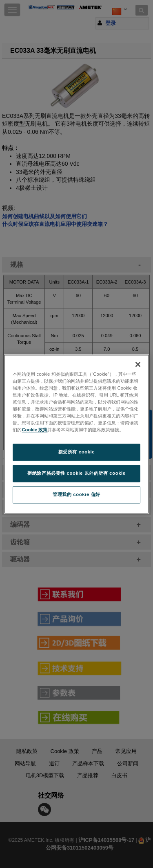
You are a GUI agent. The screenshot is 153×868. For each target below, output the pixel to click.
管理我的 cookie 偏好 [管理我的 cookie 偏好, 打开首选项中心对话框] (76, 494)
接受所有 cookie (76, 452)
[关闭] (138, 364)
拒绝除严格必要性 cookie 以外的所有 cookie (76, 473)
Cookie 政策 (34, 430)
